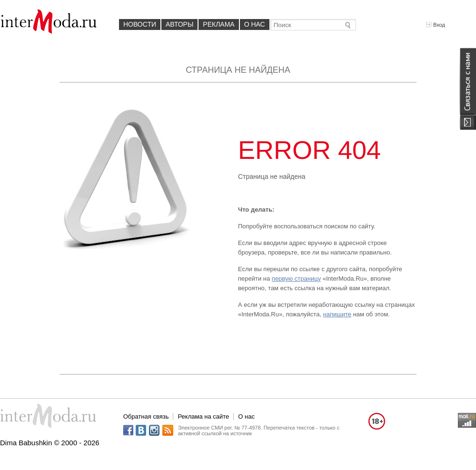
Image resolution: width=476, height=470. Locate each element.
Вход (436, 25)
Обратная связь (146, 416)
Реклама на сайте (203, 416)
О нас (255, 24)
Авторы (179, 24)
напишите (337, 314)
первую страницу (296, 279)
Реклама (218, 24)
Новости (140, 24)
